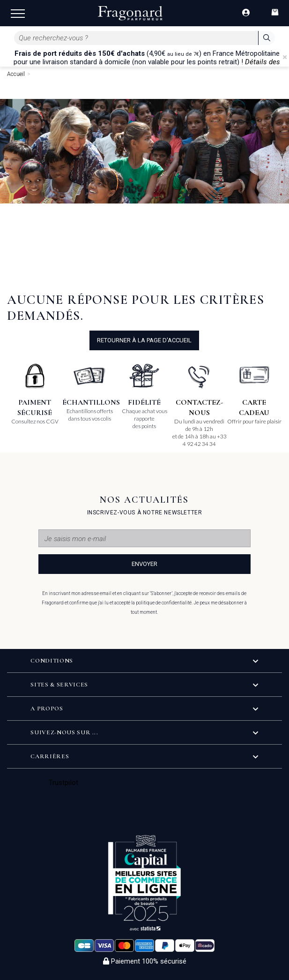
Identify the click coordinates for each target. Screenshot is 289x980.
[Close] (285, 57)
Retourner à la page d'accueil (144, 340)
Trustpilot (63, 783)
